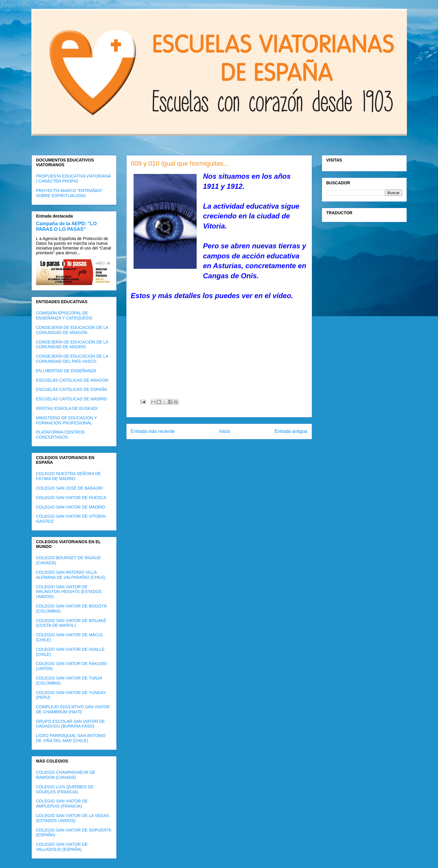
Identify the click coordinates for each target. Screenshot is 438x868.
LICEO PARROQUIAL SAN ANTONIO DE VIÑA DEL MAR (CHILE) (71, 738)
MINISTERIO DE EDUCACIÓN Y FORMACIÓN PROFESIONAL (67, 420)
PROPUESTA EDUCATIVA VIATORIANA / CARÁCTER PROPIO (73, 179)
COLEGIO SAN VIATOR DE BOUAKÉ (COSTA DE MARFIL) (71, 623)
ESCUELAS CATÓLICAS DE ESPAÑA (72, 389)
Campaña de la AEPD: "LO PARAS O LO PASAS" (66, 226)
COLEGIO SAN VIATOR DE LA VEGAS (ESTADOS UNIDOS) (73, 818)
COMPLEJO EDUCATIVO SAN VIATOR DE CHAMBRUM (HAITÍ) (73, 709)
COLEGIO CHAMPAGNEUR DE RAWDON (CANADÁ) (66, 775)
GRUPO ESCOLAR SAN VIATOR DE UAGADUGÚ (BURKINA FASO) (71, 724)
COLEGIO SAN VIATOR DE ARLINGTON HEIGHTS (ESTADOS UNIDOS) (69, 592)
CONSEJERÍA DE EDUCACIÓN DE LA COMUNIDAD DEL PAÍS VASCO (72, 359)
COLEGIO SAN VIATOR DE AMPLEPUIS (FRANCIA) (62, 804)
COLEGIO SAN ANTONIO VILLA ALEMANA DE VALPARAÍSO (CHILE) (71, 575)
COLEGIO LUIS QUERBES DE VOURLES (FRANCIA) (65, 789)
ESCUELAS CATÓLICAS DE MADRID (72, 399)
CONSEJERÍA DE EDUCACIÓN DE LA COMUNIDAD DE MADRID (72, 345)
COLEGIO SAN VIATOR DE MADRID (71, 507)
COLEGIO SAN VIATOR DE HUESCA (71, 498)
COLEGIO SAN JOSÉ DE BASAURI (70, 488)
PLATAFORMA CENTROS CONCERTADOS (60, 435)
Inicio (224, 431)
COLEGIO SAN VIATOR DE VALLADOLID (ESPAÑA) (62, 847)
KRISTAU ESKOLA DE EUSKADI (67, 408)
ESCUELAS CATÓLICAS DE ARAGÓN (72, 380)
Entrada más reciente (153, 431)
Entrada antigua (291, 431)
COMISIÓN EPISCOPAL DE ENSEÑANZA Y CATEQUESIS (64, 315)
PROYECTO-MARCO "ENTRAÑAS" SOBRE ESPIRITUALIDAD (69, 193)
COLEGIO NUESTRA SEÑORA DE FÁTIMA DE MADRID (69, 476)
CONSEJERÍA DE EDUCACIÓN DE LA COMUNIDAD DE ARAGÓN (72, 330)
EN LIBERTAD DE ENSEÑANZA (66, 371)
